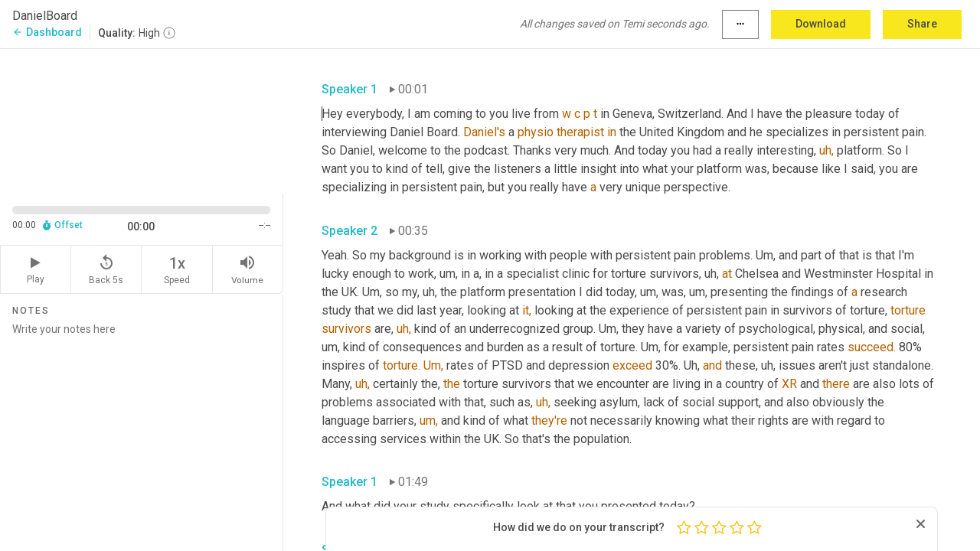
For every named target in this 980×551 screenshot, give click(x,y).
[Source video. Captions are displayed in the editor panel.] (142, 120)
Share (922, 24)
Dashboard (47, 32)
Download (821, 24)
